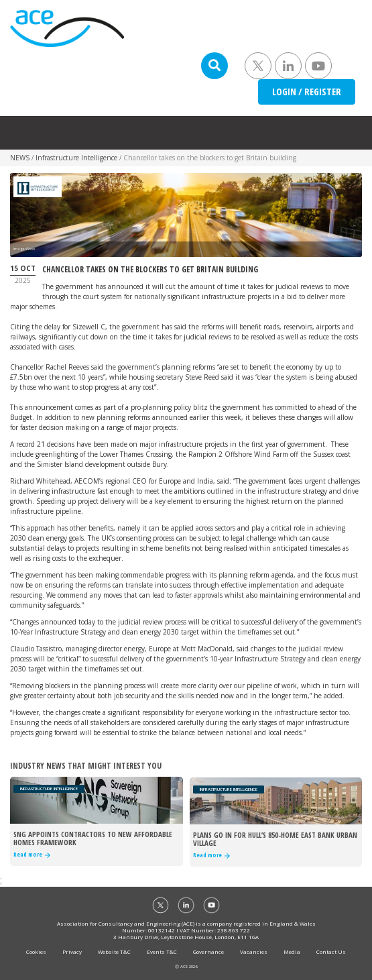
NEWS (20, 158)
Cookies (36, 951)
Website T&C (114, 951)
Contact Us (331, 951)
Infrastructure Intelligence (76, 158)
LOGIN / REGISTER (307, 92)
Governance (208, 951)
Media (292, 951)
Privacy (72, 951)
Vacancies (254, 951)
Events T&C (162, 951)
